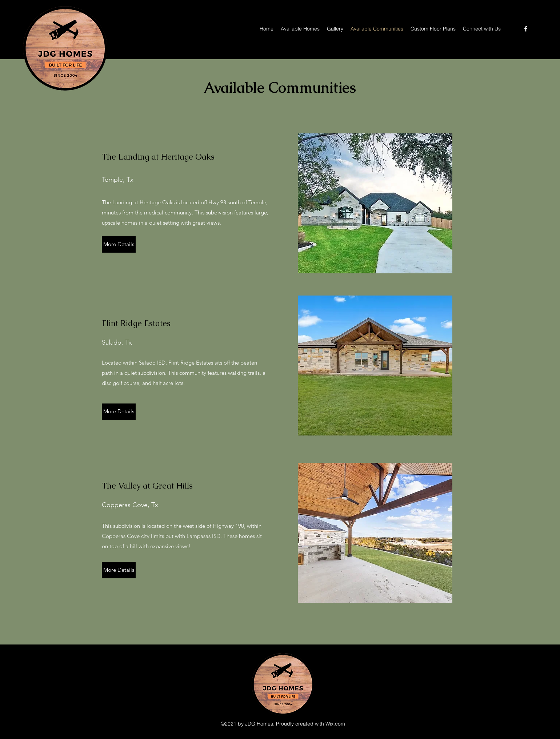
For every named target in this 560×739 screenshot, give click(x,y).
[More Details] (119, 244)
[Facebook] (526, 29)
